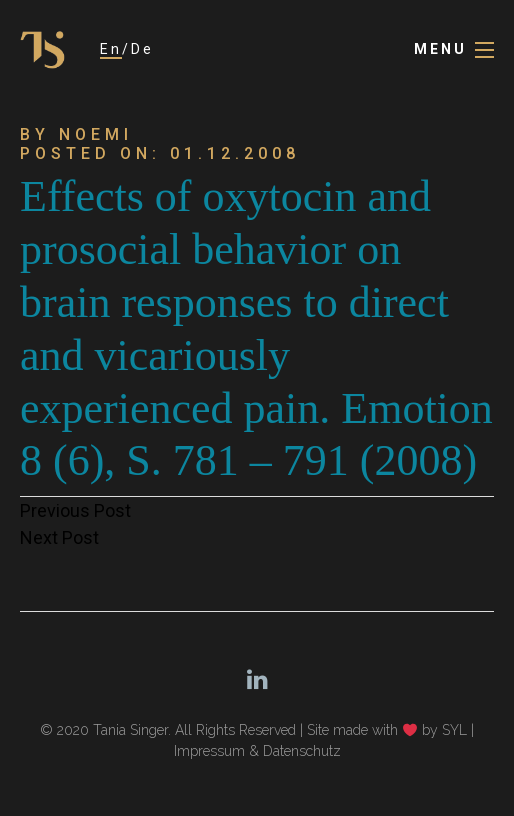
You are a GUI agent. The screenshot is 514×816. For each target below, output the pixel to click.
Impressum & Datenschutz (257, 751)
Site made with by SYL (387, 730)
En (111, 49)
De (142, 49)
